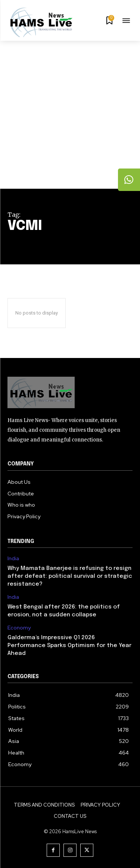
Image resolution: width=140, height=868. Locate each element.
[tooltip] (129, 180)
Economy (19, 628)
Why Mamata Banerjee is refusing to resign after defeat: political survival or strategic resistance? (70, 576)
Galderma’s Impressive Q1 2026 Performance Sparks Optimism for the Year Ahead (69, 646)
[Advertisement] (70, 115)
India (13, 559)
